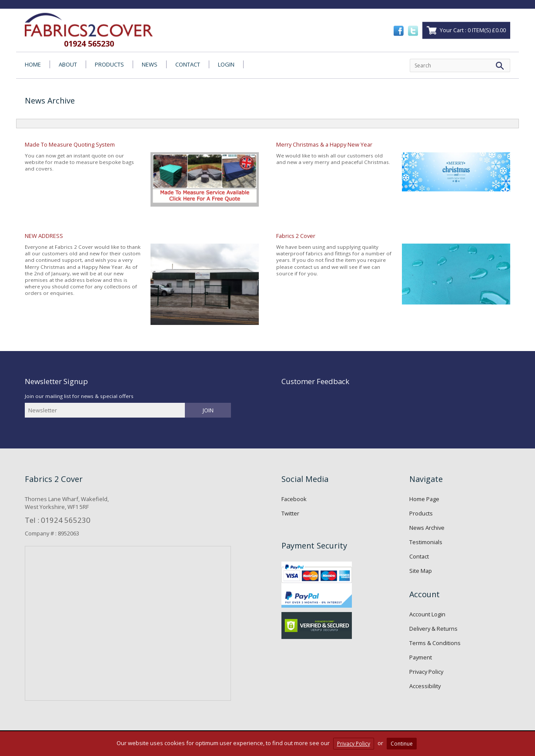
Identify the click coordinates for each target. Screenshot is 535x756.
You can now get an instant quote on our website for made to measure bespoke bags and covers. (142, 178)
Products (421, 513)
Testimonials (426, 542)
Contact (419, 556)
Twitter (290, 513)
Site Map (421, 571)
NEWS (150, 64)
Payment (421, 657)
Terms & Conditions (435, 643)
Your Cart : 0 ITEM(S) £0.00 (473, 30)
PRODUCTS (109, 64)
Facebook (294, 499)
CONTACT (188, 64)
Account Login (427, 614)
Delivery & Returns (433, 629)
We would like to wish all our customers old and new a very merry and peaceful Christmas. (393, 170)
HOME (33, 64)
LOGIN (226, 64)
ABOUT (68, 64)
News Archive (427, 528)
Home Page (424, 499)
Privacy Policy (426, 672)
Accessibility (425, 686)
